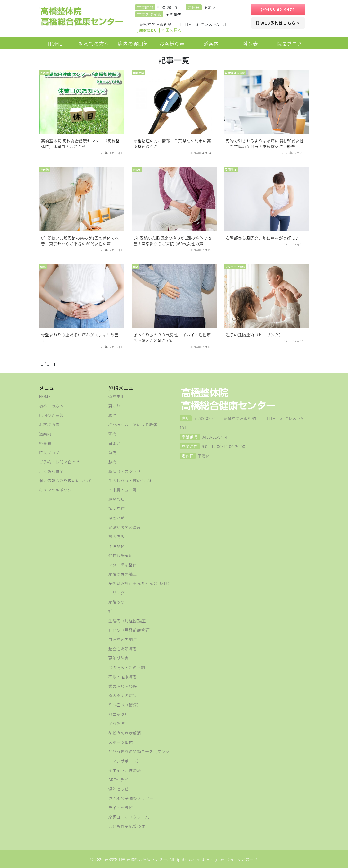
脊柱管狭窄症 (121, 555)
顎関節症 (117, 508)
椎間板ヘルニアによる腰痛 (133, 425)
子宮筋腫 (117, 723)
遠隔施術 (117, 396)
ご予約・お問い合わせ (60, 462)
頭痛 (113, 434)
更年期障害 (119, 658)
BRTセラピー (120, 780)
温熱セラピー (121, 789)
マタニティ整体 (123, 565)
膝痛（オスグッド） (127, 471)
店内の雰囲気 (51, 415)
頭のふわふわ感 (123, 686)
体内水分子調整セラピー (131, 798)
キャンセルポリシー (58, 490)
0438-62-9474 (278, 9)
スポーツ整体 (121, 742)
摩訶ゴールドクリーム (129, 817)
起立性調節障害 (123, 649)
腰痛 (113, 415)
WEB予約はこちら (278, 23)
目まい (115, 443)
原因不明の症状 (123, 695)
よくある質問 (51, 471)
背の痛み (117, 536)
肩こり (115, 406)
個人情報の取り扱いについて (66, 480)
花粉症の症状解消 (125, 733)
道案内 (45, 434)
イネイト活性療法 (125, 770)
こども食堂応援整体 (127, 826)
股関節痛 (117, 499)
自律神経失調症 (123, 639)
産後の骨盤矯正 (123, 574)
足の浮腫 (117, 518)
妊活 (113, 611)
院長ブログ (49, 452)
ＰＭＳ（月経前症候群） (131, 630)
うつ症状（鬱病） (125, 705)
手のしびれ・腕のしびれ (131, 480)
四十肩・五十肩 (123, 490)
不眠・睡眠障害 (123, 677)
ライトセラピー (123, 808)
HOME (45, 396)
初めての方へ (51, 406)
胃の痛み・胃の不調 (127, 667)
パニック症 (119, 714)
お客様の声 (49, 425)
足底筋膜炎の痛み (125, 527)
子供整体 (117, 546)
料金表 (45, 443)
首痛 (113, 452)
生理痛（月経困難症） (129, 621)
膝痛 (113, 462)
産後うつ (117, 602)
